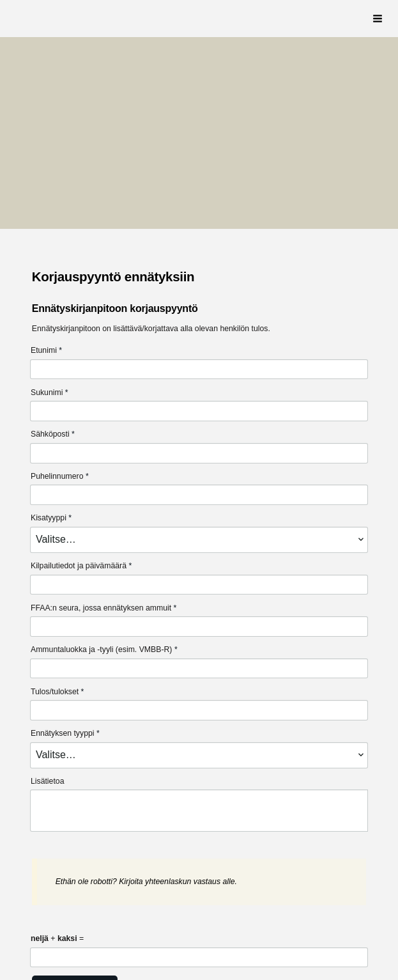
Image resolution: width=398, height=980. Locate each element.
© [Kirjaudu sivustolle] (36, 916)
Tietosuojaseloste (65, 940)
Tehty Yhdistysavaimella (190, 940)
